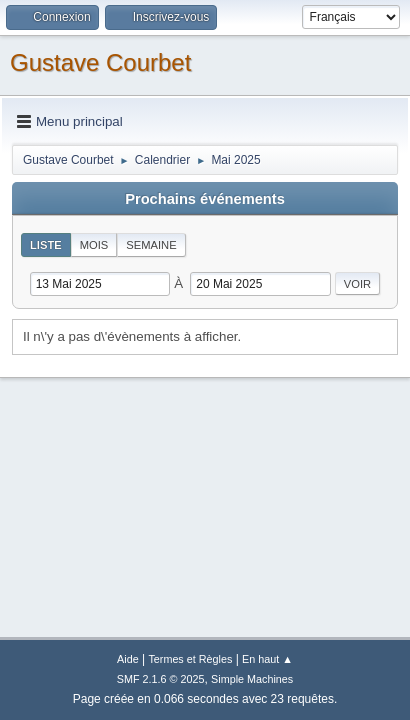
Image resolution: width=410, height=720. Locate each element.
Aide (128, 659)
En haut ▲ (267, 659)
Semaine (151, 245)
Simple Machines (252, 679)
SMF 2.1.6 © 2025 (161, 679)
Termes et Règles (190, 659)
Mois (94, 245)
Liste (46, 245)
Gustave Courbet (100, 62)
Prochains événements (205, 199)
